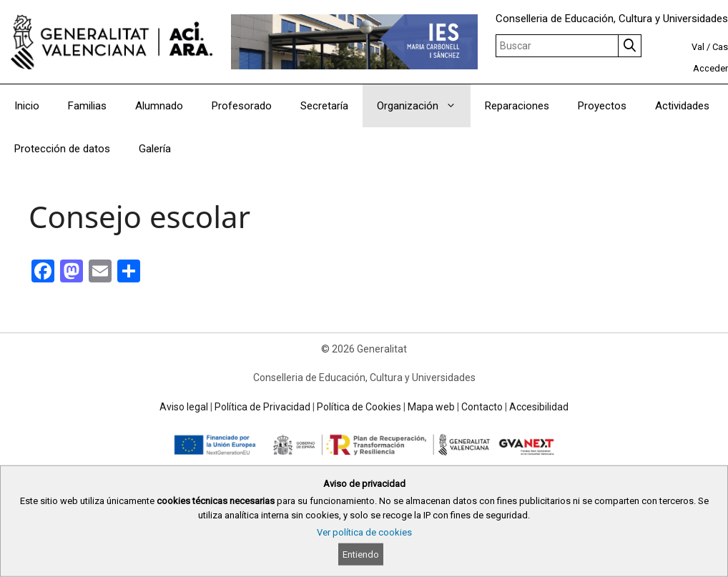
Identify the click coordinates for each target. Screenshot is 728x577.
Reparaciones (517, 106)
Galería (155, 149)
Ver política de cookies (364, 532)
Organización (424, 106)
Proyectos (602, 106)
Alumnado (159, 106)
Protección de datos (62, 149)
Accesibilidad (539, 407)
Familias (87, 106)
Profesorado (242, 106)
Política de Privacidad (262, 407)
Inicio (27, 106)
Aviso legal (184, 407)
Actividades (682, 106)
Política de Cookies (359, 407)
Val (698, 47)
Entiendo (361, 554)
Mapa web (431, 407)
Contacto (482, 407)
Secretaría (324, 106)
